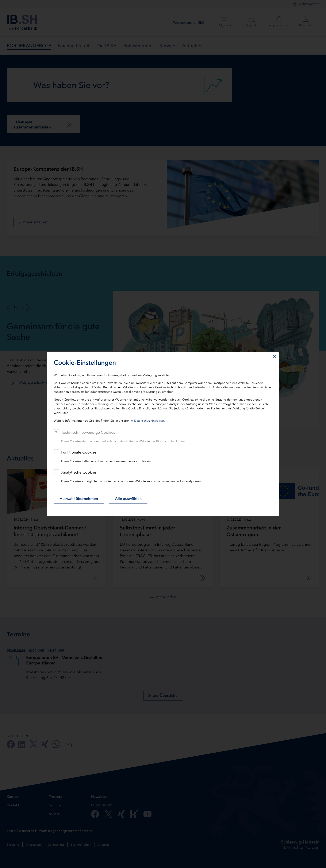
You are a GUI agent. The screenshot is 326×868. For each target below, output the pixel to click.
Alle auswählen (128, 499)
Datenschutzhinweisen (149, 421)
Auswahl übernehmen (79, 499)
